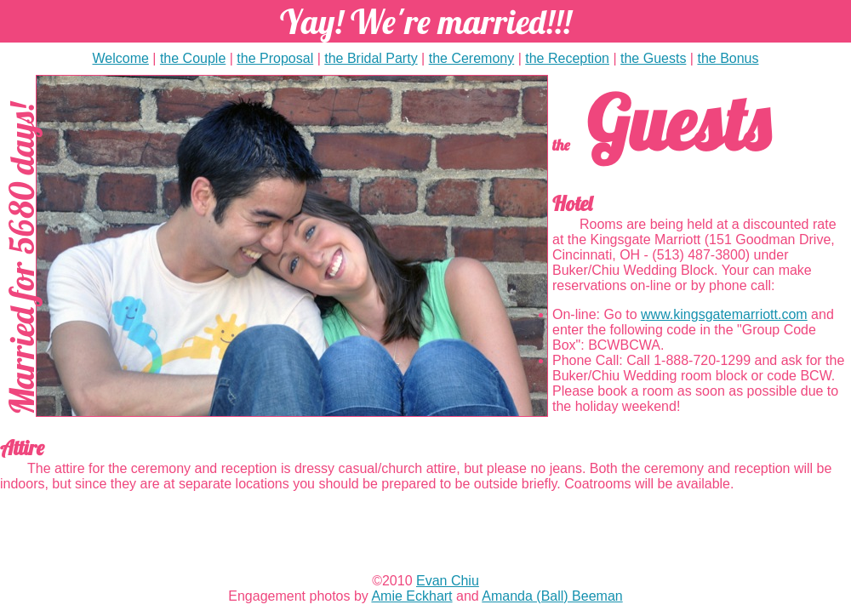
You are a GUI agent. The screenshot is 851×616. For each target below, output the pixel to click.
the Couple (193, 58)
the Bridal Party (371, 58)
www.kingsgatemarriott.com (724, 314)
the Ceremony (472, 58)
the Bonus (728, 58)
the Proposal (275, 58)
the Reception (567, 58)
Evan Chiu (448, 581)
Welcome (120, 58)
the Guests (653, 58)
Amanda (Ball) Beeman (552, 596)
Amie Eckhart (411, 596)
